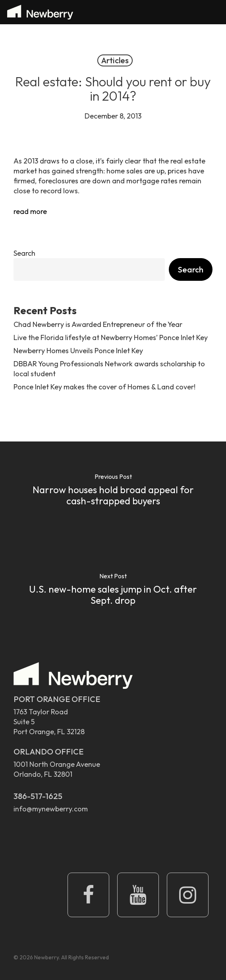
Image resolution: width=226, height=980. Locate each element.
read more (30, 211)
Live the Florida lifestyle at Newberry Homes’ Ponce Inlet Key (111, 337)
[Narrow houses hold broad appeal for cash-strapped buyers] (113, 491)
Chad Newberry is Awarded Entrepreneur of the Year (98, 324)
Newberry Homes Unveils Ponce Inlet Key (78, 351)
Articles (115, 60)
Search (24, 253)
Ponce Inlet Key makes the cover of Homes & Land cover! (104, 387)
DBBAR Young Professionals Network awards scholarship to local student (109, 369)
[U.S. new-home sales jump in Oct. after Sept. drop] (113, 591)
